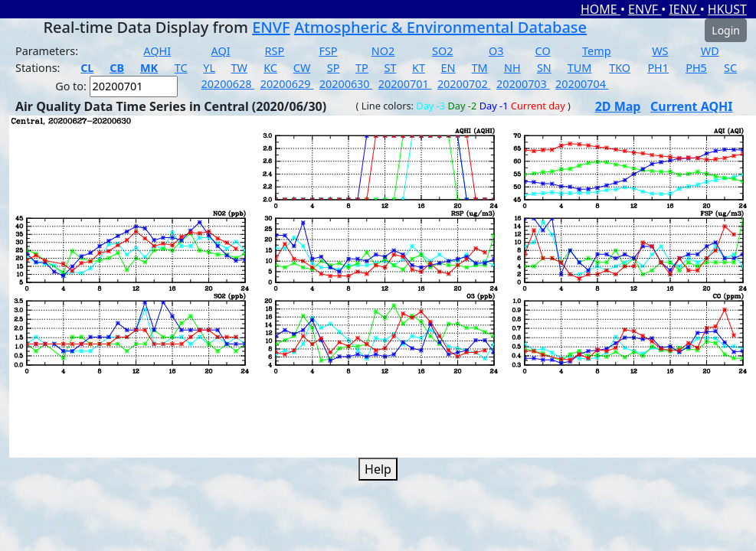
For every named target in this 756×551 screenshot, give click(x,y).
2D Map (618, 106)
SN (544, 68)
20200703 (523, 84)
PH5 (696, 68)
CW (302, 68)
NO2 (383, 51)
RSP (275, 51)
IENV (684, 9)
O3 (496, 51)
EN (448, 68)
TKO (620, 68)
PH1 (658, 68)
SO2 (442, 51)
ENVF (645, 9)
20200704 (582, 84)
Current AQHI (692, 106)
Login (726, 30)
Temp (596, 51)
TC (181, 68)
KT (419, 68)
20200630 (346, 84)
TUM (580, 68)
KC (270, 68)
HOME (601, 9)
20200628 (228, 84)
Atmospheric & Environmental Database (440, 27)
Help (378, 469)
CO (543, 51)
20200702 (464, 84)
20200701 (405, 84)
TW (239, 68)
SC (730, 68)
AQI (221, 51)
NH (512, 68)
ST (390, 68)
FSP (328, 51)
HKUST (727, 9)
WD (710, 51)
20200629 (287, 84)
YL (209, 68)
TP (362, 68)
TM (480, 68)
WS (660, 51)
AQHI (157, 51)
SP (334, 68)
